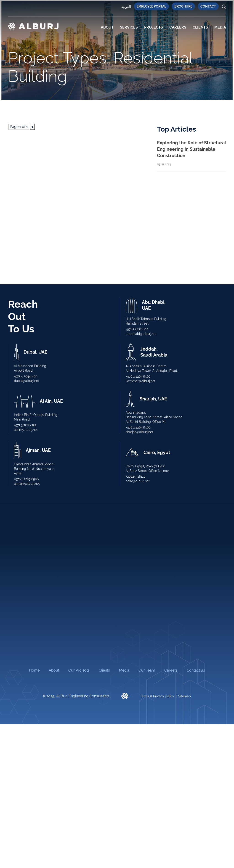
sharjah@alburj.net (139, 432)
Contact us (196, 670)
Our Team (147, 670)
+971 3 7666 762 (25, 425)
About (107, 27)
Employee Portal (151, 6)
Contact (208, 6)
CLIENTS (200, 27)
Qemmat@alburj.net (141, 381)
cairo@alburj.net (138, 481)
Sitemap (185, 696)
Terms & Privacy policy (157, 696)
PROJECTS (154, 27)
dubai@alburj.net (27, 381)
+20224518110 (136, 476)
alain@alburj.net (26, 430)
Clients (104, 670)
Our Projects (79, 670)
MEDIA (220, 27)
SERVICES (129, 27)
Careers (178, 27)
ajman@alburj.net (27, 484)
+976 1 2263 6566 (138, 376)
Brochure (183, 6)
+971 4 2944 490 (26, 376)
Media (124, 670)
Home (34, 670)
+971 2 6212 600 (137, 329)
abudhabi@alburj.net (141, 334)
